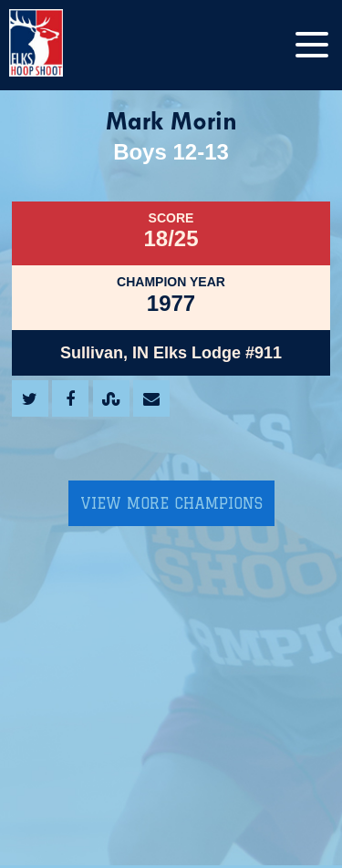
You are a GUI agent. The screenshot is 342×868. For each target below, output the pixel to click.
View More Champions (171, 503)
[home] (55, 45)
